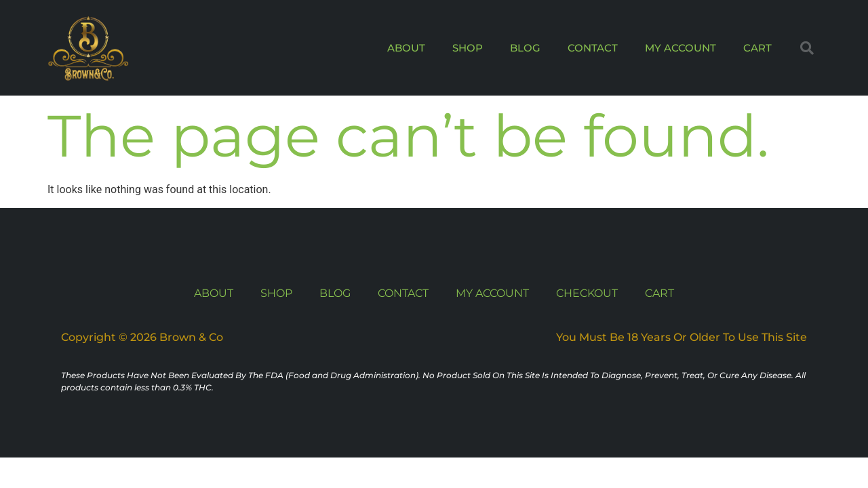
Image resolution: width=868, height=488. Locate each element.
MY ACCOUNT (680, 48)
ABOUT (406, 48)
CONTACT (593, 48)
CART (757, 48)
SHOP (468, 48)
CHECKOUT (587, 293)
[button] (807, 48)
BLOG (525, 48)
